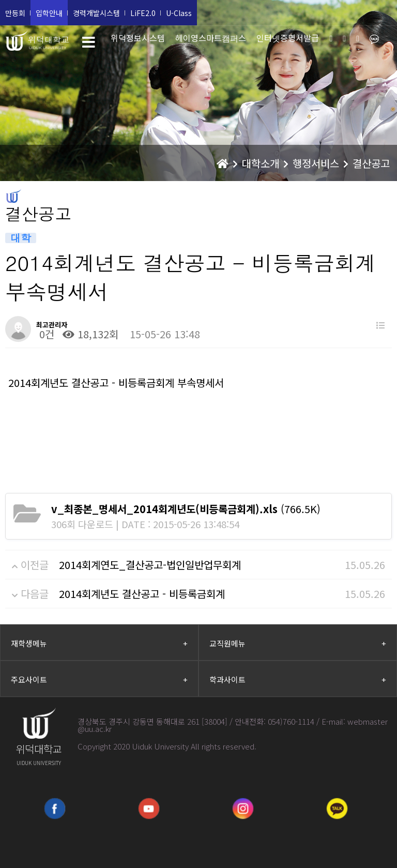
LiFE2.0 (143, 13)
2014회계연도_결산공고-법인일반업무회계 (150, 565)
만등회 (15, 13)
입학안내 (49, 13)
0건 (45, 334)
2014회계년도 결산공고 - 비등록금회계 (142, 594)
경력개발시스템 (96, 13)
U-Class (179, 13)
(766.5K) (186, 509)
